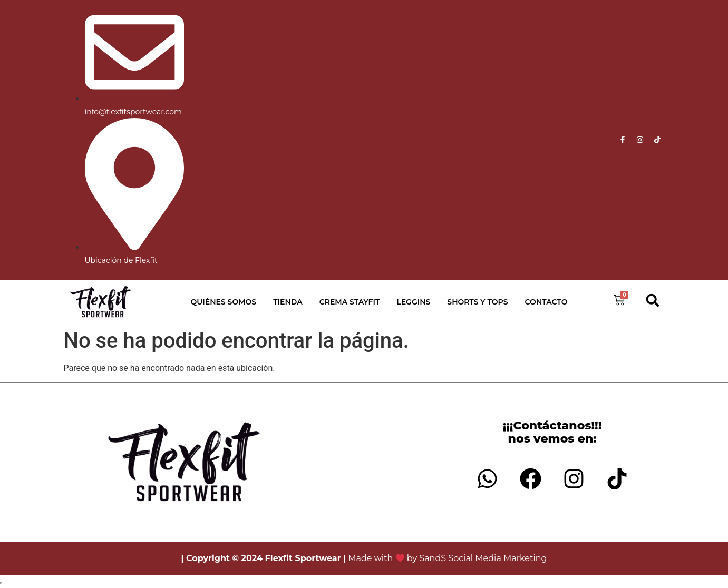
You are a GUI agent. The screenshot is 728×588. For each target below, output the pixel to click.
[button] (652, 301)
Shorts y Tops (477, 302)
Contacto (546, 302)
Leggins (413, 302)
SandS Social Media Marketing (483, 558)
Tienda (288, 302)
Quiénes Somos (224, 302)
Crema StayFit (350, 302)
